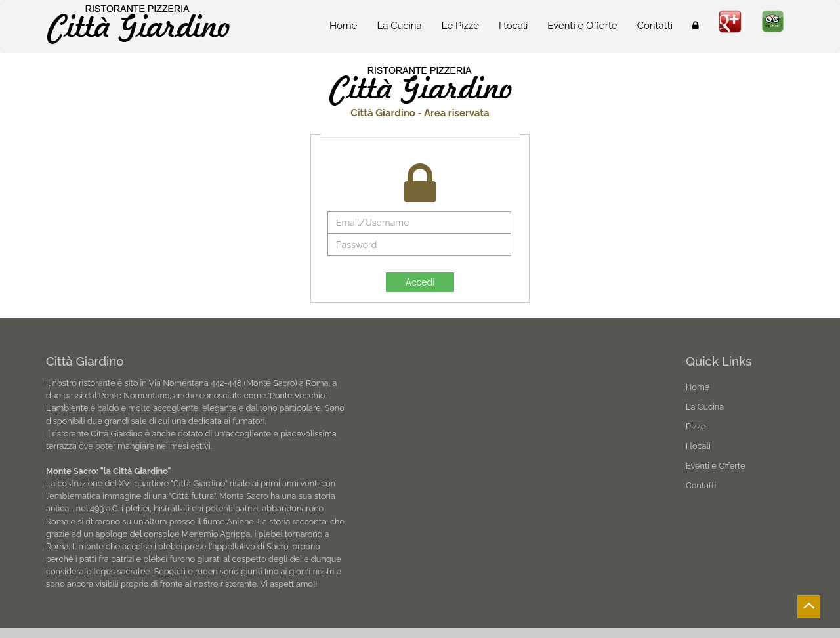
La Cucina (399, 26)
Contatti (655, 26)
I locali (513, 26)
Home (343, 26)
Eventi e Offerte (582, 26)
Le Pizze (460, 26)
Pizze (696, 426)
